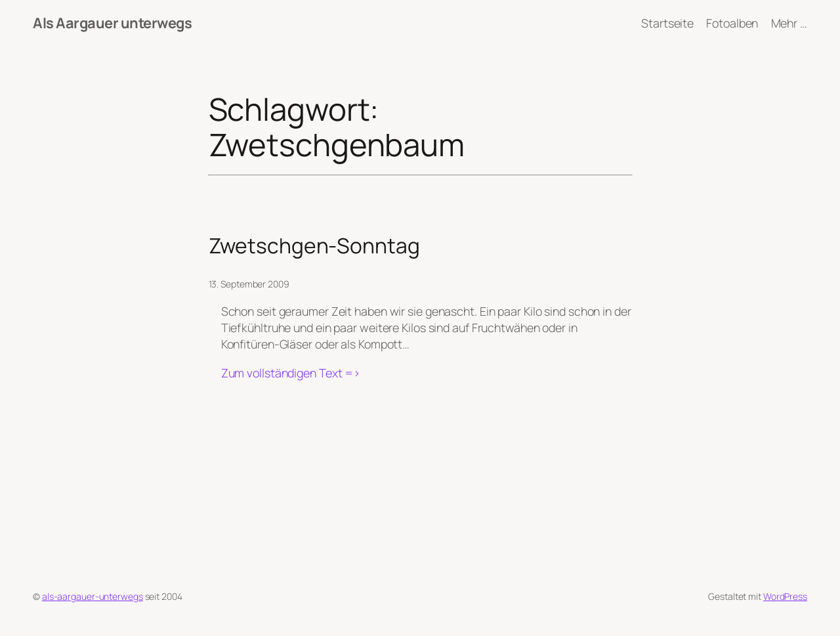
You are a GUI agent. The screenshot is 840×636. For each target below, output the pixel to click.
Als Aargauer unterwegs (112, 23)
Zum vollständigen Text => (291, 373)
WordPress (785, 596)
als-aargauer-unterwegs (93, 596)
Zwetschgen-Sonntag (314, 246)
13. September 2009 (249, 284)
